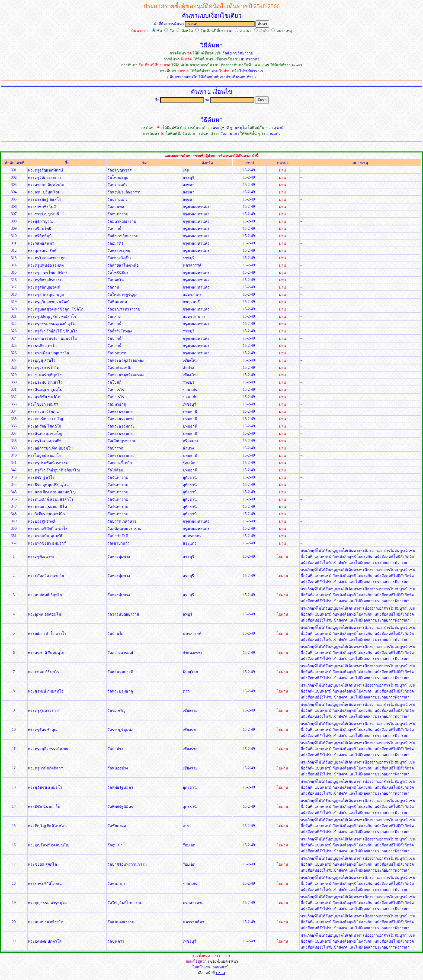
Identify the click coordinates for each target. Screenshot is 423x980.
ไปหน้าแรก (201, 967)
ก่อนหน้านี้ (221, 967)
